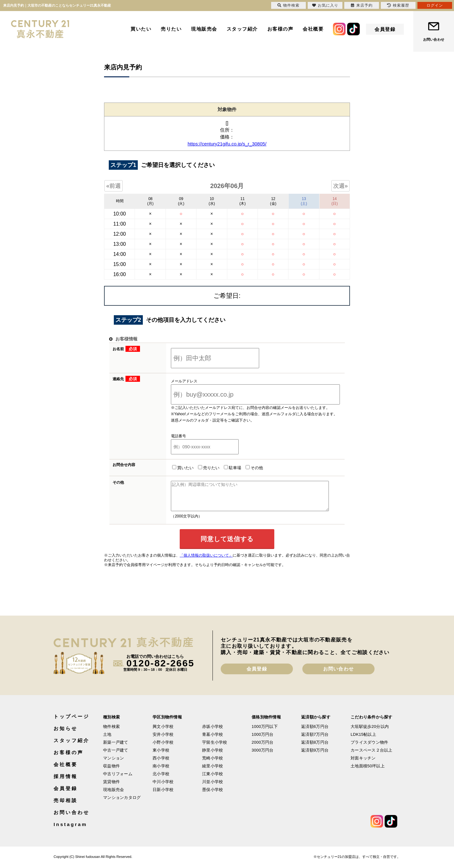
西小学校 (161, 764)
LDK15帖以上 (363, 740)
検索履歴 (398, 5)
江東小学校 (212, 779)
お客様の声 (280, 29)
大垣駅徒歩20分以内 (370, 732)
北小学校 (161, 779)
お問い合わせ (434, 39)
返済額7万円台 (315, 740)
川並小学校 (212, 787)
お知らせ (66, 734)
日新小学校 (163, 795)
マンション (113, 764)
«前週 (113, 186)
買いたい (141, 29)
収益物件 (111, 772)
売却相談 (66, 806)
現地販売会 (204, 29)
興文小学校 (163, 732)
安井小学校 (163, 740)
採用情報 (66, 782)
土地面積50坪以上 (368, 772)
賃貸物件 (111, 787)
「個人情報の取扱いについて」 (206, 561)
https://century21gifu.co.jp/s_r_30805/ (227, 144)
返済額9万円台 (315, 756)
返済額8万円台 (315, 748)
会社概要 (313, 29)
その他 (246, 468)
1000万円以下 (265, 732)
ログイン (435, 5)
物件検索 (111, 732)
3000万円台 (263, 756)
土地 (107, 740)
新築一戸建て (116, 748)
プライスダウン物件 (369, 748)
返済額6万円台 (315, 732)
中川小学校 (163, 787)
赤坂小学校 (212, 732)
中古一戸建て (116, 756)
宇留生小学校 (215, 748)
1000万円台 (263, 740)
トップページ (71, 722)
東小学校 (161, 756)
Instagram (70, 830)
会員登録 (385, 29)
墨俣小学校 (212, 795)
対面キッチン (363, 764)
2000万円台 (263, 748)
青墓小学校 (212, 740)
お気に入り (325, 5)
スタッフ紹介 (242, 29)
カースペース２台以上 (372, 756)
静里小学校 (212, 756)
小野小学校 (163, 748)
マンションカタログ (122, 803)
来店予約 (362, 5)
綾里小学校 (212, 772)
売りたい (171, 29)
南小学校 (161, 772)
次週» (340, 186)
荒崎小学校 (212, 764)
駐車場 (225, 468)
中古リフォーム (118, 779)
